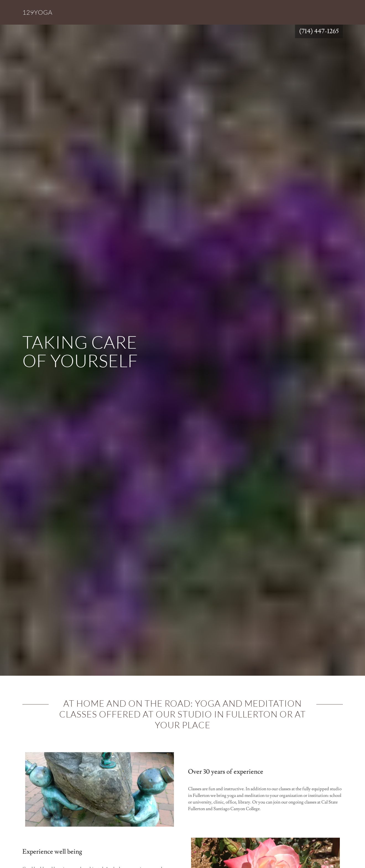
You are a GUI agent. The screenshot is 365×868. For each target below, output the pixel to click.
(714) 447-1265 (319, 31)
